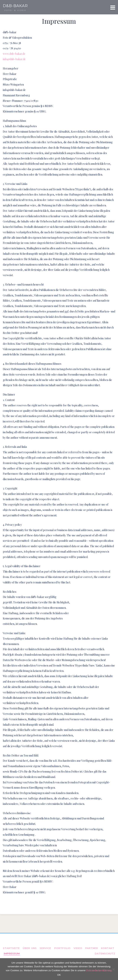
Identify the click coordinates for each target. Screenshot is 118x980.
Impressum (12, 953)
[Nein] (113, 969)
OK (59, 975)
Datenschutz (105, 953)
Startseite (11, 948)
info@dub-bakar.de (14, 59)
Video (78, 948)
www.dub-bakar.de (14, 54)
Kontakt (108, 948)
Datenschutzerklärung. (99, 970)
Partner (92, 948)
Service (45, 948)
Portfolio (62, 948)
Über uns (30, 948)
